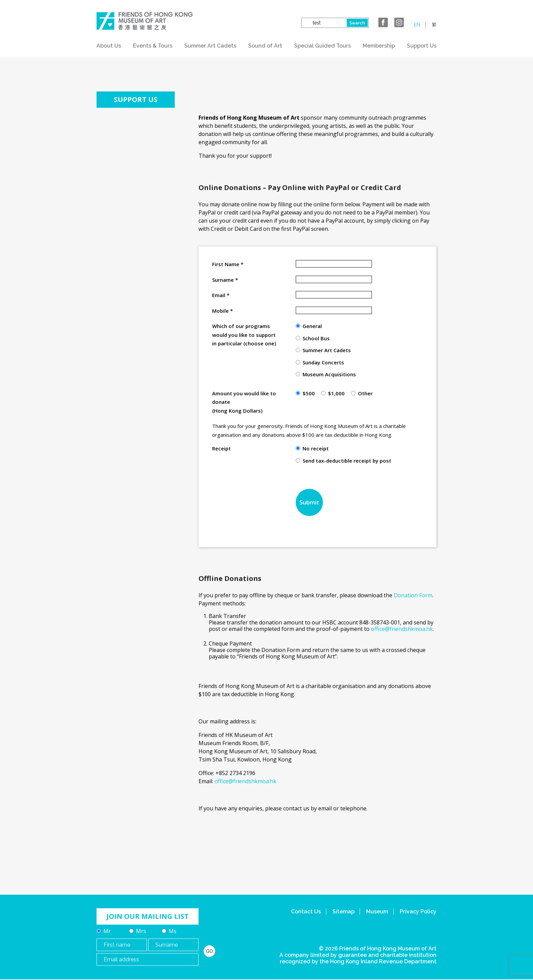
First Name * (228, 264)
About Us (109, 46)
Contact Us (306, 912)
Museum (377, 912)
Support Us (422, 46)
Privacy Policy (418, 912)
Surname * (225, 280)
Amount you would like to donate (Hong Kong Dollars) (244, 402)
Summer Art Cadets (210, 46)
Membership (379, 46)
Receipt (221, 448)
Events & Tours (153, 46)
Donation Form (413, 595)
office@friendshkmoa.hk (402, 629)
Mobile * (222, 311)
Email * (221, 295)
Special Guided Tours (322, 46)
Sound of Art (265, 46)
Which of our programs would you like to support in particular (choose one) (244, 335)
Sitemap (343, 912)
